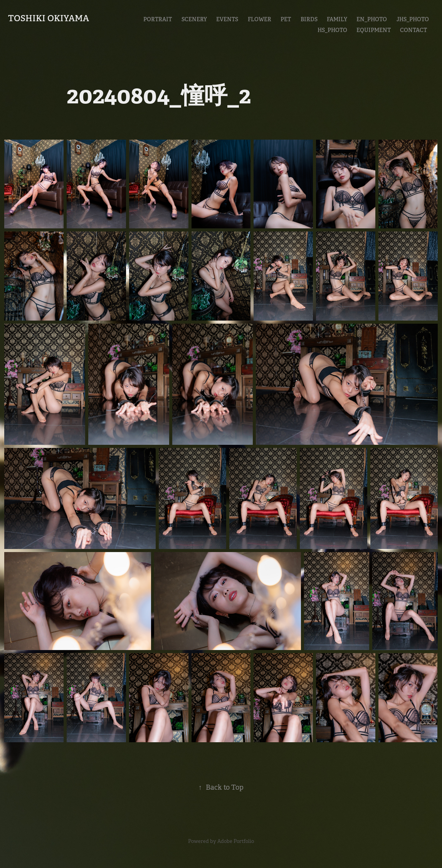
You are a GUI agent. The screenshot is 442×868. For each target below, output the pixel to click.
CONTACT (413, 30)
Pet (286, 19)
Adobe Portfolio (236, 841)
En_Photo (372, 19)
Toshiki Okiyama (49, 18)
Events (227, 19)
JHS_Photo (413, 19)
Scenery (194, 19)
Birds (309, 19)
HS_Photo (332, 30)
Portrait (158, 19)
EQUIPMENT (374, 30)
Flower (260, 19)
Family (337, 19)
